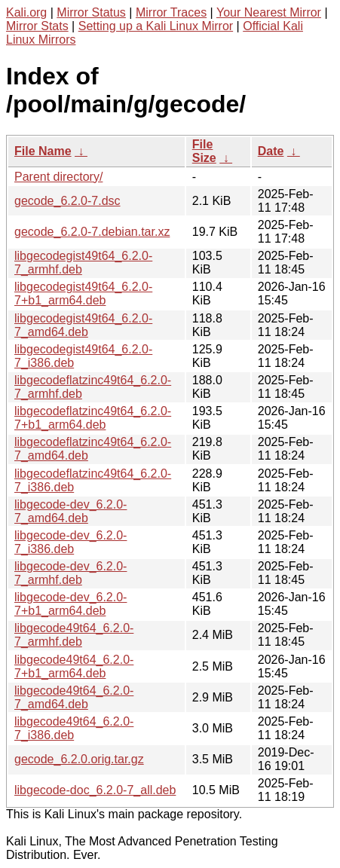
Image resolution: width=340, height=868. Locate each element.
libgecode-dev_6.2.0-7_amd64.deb (70, 511)
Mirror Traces (171, 12)
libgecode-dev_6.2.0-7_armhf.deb (70, 573)
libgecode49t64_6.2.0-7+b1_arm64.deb (74, 666)
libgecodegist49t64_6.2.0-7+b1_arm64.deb (83, 293)
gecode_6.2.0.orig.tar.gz (79, 759)
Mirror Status (91, 12)
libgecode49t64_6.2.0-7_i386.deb (74, 728)
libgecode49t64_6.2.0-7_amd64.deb (74, 697)
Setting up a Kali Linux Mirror (156, 26)
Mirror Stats (37, 26)
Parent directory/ (58, 177)
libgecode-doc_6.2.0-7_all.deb (95, 790)
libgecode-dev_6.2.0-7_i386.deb (70, 542)
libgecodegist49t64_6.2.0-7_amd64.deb (83, 325)
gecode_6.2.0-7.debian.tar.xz (92, 232)
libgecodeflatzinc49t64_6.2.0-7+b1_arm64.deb (93, 418)
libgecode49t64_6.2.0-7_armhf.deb (74, 635)
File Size (204, 151)
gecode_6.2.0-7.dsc (67, 201)
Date (271, 151)
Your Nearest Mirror (269, 12)
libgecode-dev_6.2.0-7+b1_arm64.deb (70, 604)
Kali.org (26, 12)
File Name (43, 151)
